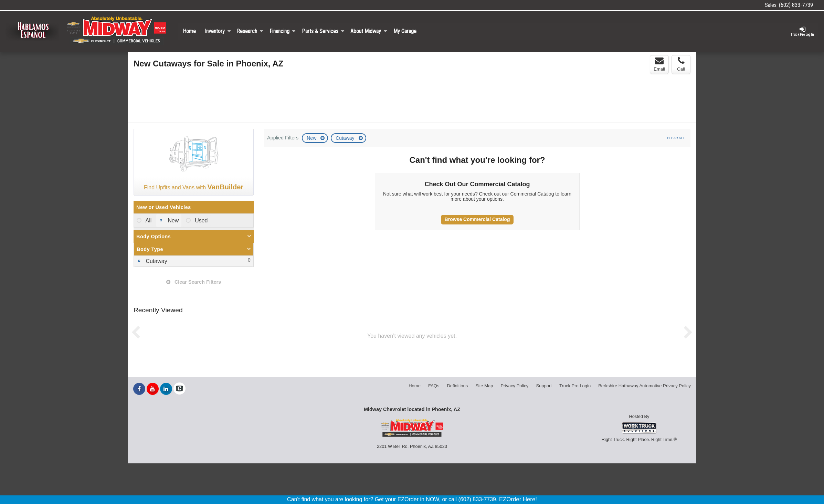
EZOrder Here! (518, 499)
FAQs (434, 386)
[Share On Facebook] (139, 389)
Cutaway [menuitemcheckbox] (156, 261)
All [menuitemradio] (148, 220)
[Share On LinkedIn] (166, 389)
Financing (283, 31)
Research (250, 31)
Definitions (457, 386)
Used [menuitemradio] (201, 220)
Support (544, 386)
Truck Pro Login (575, 386)
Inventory (218, 31)
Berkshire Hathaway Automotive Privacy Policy (645, 386)
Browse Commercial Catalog (477, 219)
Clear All (676, 138)
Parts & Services (323, 31)
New (312, 138)
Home (189, 31)
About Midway (369, 31)
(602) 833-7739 (796, 5)
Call (681, 64)
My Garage (405, 31)
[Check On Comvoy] (179, 389)
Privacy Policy (514, 386)
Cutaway (346, 138)
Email (659, 64)
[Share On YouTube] (153, 389)
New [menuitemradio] (172, 220)
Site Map (484, 386)
